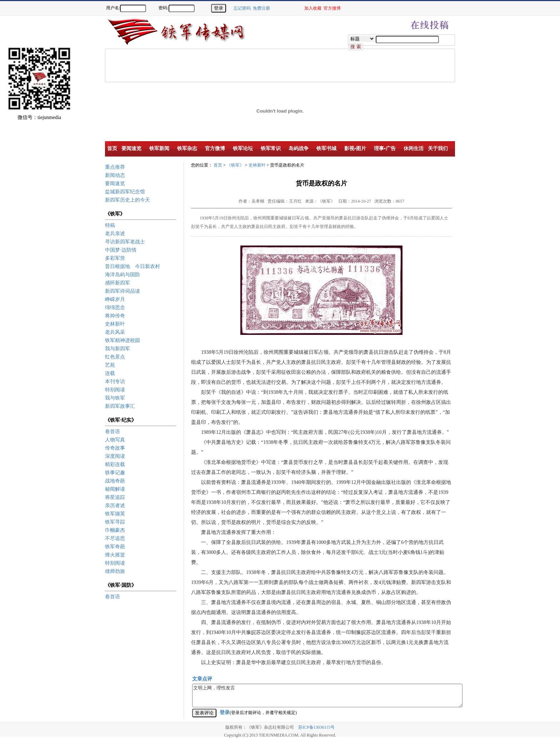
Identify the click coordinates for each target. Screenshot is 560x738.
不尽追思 (115, 538)
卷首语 (112, 432)
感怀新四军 (117, 283)
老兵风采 (115, 332)
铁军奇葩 (115, 547)
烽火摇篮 (115, 555)
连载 (110, 373)
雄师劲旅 (115, 571)
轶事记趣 (115, 473)
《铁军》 (235, 165)
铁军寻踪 (115, 522)
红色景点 (115, 357)
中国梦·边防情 (121, 250)
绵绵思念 (115, 308)
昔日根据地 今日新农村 (132, 266)
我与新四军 (117, 349)
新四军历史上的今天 (127, 200)
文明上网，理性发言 (327, 695)
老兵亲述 (115, 234)
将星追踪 (115, 497)
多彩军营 (115, 258)
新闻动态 (115, 175)
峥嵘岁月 (115, 299)
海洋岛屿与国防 (122, 275)
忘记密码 (242, 8)
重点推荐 (115, 167)
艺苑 (110, 365)
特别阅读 (115, 390)
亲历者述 (115, 506)
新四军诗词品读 (122, 291)
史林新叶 (115, 324)
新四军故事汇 (120, 406)
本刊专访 (115, 382)
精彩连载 (115, 464)
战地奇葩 (115, 481)
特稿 (110, 225)
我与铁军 (115, 398)
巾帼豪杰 (115, 530)
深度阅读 (115, 456)
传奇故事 (115, 448)
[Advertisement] (535, 139)
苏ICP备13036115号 (316, 727)
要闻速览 (115, 184)
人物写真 (115, 440)
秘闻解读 (115, 489)
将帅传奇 (115, 316)
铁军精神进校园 (122, 340)
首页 (218, 165)
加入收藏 (313, 8)
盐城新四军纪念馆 (125, 192)
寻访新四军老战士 (125, 242)
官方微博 (332, 8)
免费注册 (261, 8)
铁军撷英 (115, 514)
